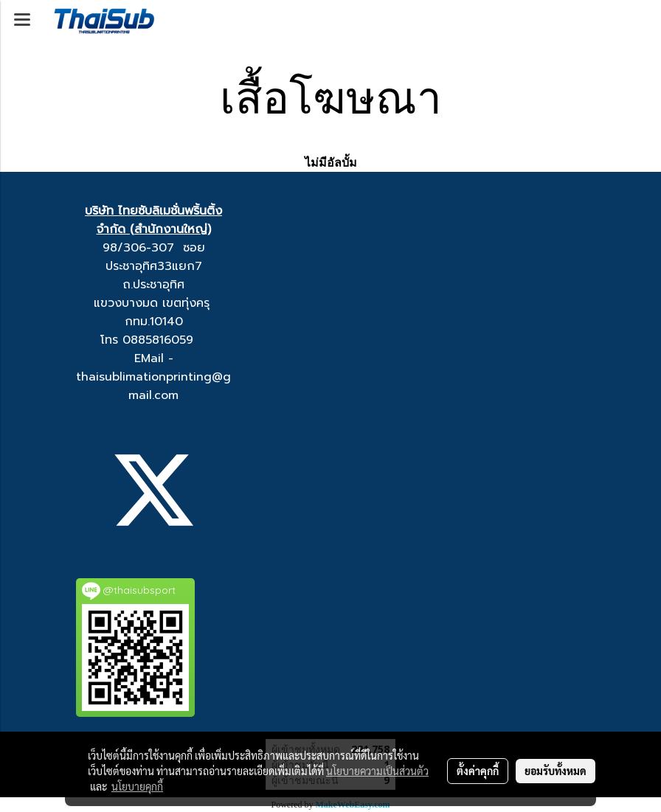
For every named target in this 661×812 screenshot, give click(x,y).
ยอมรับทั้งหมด (556, 771)
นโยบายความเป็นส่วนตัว (377, 771)
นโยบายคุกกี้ (137, 786)
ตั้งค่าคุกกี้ (478, 771)
